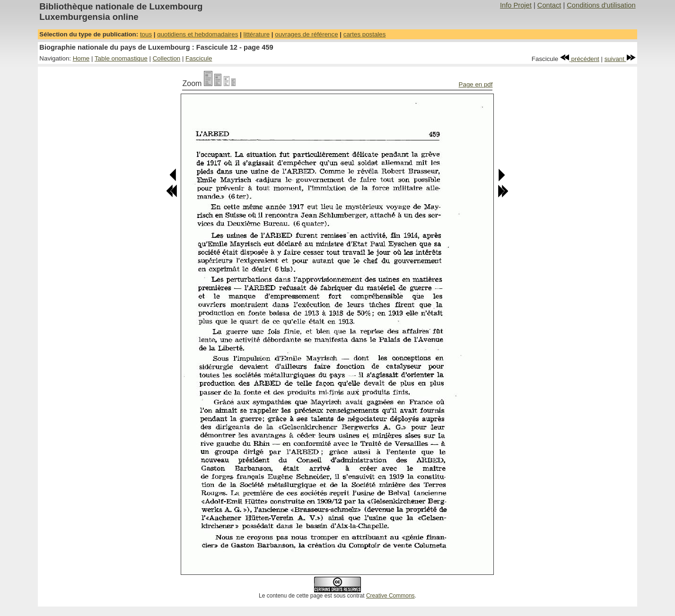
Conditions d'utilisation (601, 5)
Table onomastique (121, 58)
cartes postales (365, 34)
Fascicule (199, 58)
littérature (257, 34)
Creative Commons (390, 596)
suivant (620, 59)
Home (81, 58)
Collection (167, 58)
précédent (580, 59)
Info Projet (516, 5)
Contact (549, 5)
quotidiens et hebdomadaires (197, 34)
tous (146, 34)
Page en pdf (476, 84)
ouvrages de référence (306, 34)
